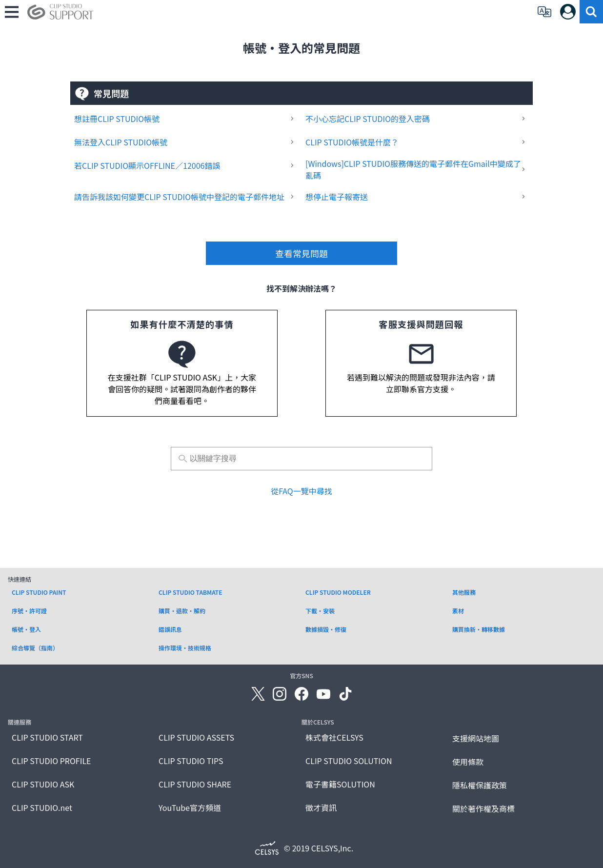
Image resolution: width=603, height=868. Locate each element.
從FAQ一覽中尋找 (301, 491)
